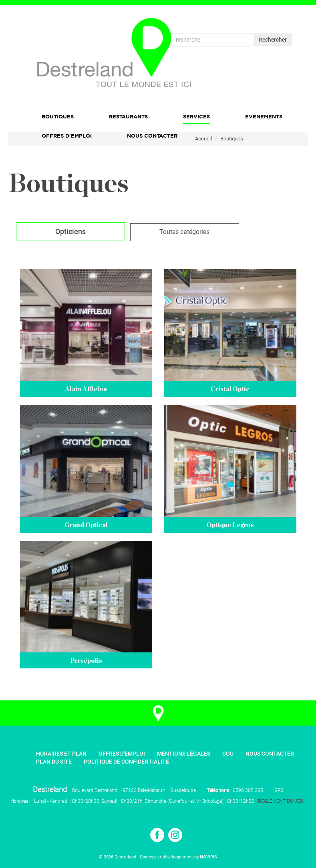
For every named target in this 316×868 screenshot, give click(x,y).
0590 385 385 (248, 790)
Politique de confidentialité (126, 762)
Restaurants (128, 116)
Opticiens (70, 231)
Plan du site (54, 762)
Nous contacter (270, 754)
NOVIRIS (208, 857)
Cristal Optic (230, 389)
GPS (279, 790)
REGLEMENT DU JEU (281, 801)
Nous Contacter (152, 136)
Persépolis (86, 661)
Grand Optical (86, 525)
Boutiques (58, 116)
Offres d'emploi (67, 136)
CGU (228, 754)
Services (196, 116)
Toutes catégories (184, 232)
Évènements (264, 116)
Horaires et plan (61, 754)
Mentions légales (184, 754)
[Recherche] (211, 40)
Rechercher (273, 40)
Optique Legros (230, 525)
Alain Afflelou (86, 389)
